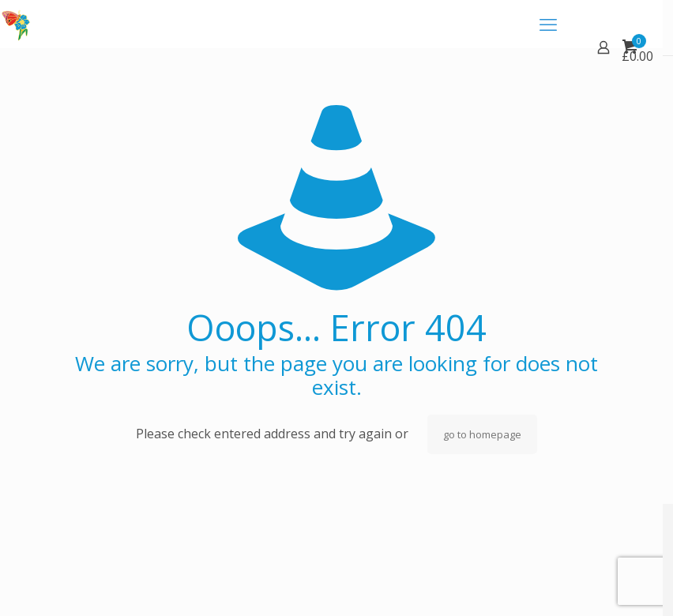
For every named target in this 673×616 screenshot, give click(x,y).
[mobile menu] (548, 24)
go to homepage (482, 434)
